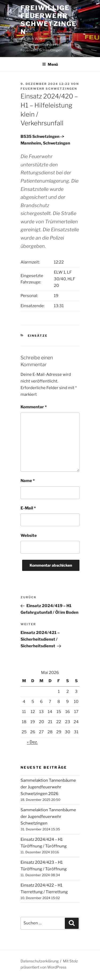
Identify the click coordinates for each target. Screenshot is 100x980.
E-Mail (28, 508)
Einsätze (38, 336)
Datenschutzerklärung (40, 961)
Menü (50, 64)
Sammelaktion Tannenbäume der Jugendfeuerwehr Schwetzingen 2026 (48, 787)
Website (29, 536)
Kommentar (34, 407)
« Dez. (32, 742)
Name (28, 481)
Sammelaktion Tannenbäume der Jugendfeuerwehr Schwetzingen (48, 817)
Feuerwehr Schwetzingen (49, 89)
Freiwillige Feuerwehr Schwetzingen (49, 20)
